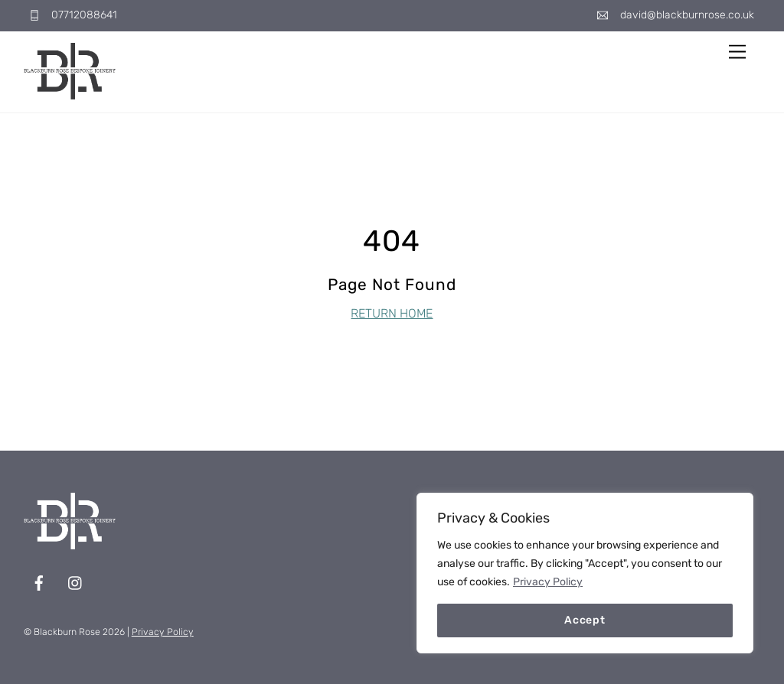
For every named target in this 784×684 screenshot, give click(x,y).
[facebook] (39, 582)
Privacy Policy (548, 582)
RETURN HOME (392, 313)
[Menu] (737, 52)
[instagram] (76, 582)
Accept (585, 620)
